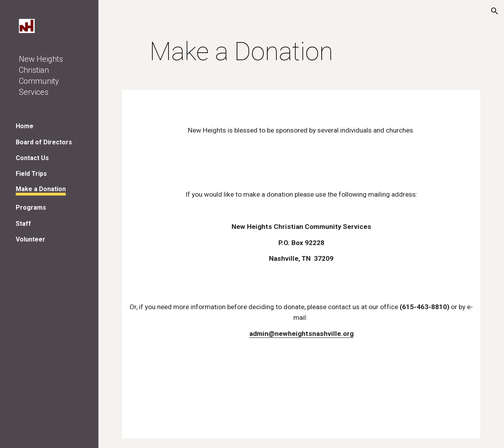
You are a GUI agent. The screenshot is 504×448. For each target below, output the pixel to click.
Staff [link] (23, 224)
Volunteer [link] (31, 239)
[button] (495, 11)
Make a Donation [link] (41, 189)
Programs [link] (31, 207)
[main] (242, 52)
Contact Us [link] (32, 158)
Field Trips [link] (31, 174)
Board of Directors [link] (44, 142)
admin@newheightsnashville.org (301, 334)
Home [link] (25, 126)
